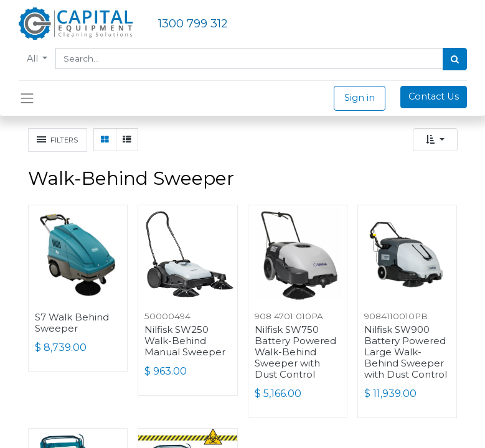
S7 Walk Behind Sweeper (72, 323)
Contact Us (434, 96)
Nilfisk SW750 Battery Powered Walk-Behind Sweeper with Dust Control (295, 352)
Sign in (360, 98)
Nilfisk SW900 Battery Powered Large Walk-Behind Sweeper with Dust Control (406, 352)
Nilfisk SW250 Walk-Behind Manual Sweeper (185, 341)
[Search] (455, 59)
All (34, 58)
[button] (435, 140)
